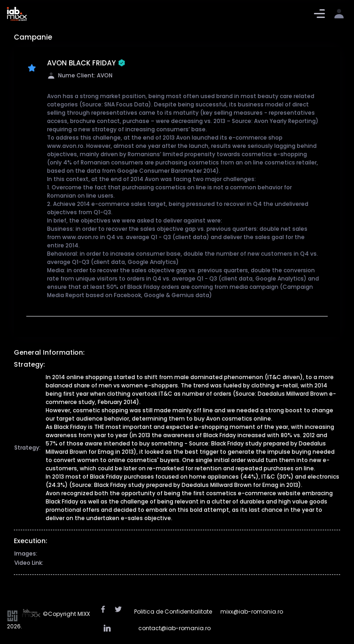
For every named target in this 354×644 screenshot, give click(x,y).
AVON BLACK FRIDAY (86, 63)
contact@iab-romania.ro (174, 628)
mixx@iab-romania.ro (252, 612)
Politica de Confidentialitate (173, 612)
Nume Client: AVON (80, 75)
